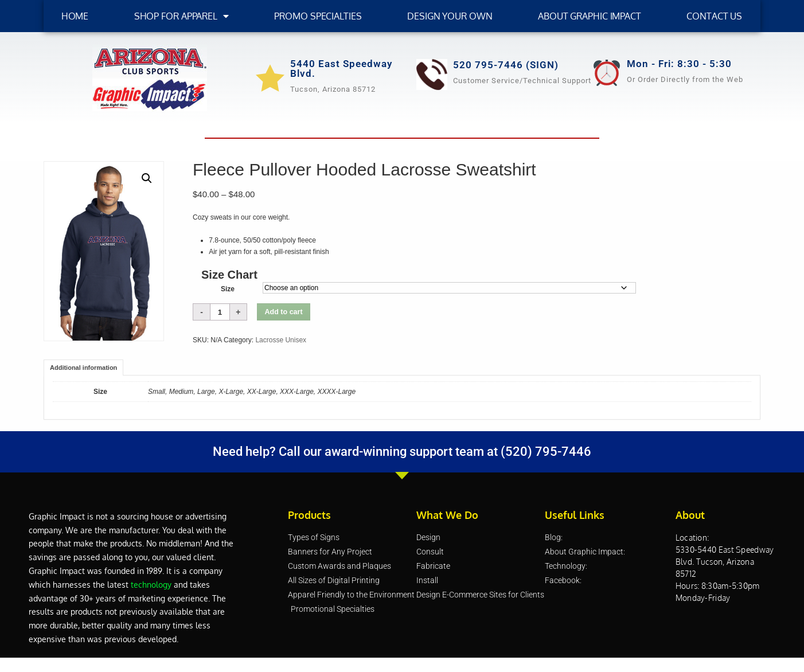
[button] (147, 178)
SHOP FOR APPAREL (182, 16)
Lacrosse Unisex (281, 340)
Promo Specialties (318, 16)
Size (228, 289)
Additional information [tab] (83, 368)
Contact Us (714, 16)
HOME (75, 16)
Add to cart (284, 312)
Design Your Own (450, 16)
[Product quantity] (220, 312)
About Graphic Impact (590, 16)
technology (151, 585)
